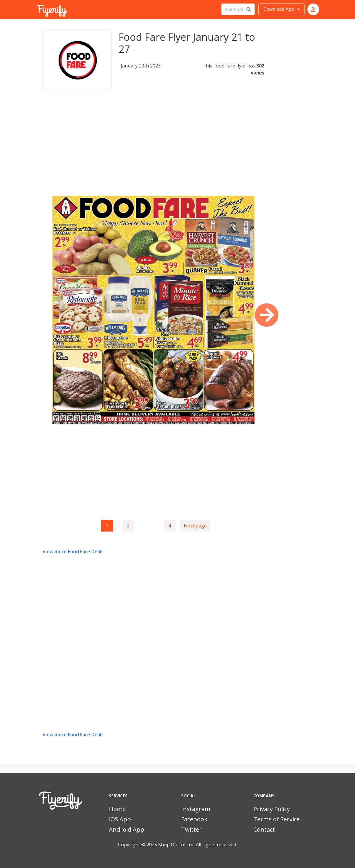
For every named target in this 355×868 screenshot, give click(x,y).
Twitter (191, 829)
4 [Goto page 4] (170, 526)
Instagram (196, 809)
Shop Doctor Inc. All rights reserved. (198, 845)
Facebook (194, 819)
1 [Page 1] (107, 526)
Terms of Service (277, 819)
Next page (195, 526)
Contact (264, 829)
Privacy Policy (272, 809)
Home (117, 809)
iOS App (120, 819)
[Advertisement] (154, 145)
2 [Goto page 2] (128, 526)
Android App (127, 829)
